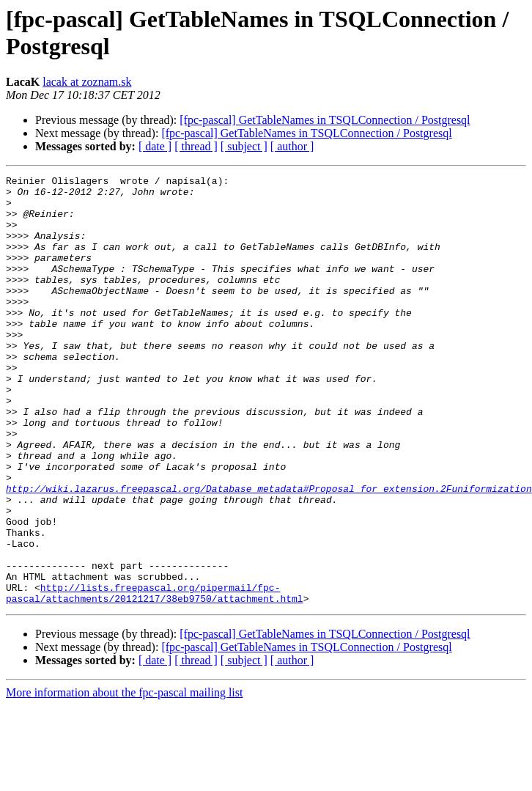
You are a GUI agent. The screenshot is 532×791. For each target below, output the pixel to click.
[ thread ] (196, 146)
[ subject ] (244, 146)
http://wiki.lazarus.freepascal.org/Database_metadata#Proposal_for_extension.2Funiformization (269, 552)
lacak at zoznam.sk (87, 82)
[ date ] (155, 146)
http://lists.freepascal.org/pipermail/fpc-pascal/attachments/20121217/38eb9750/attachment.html (155, 677)
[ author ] (292, 146)
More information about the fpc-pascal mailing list (124, 778)
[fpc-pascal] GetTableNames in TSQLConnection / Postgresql (325, 120)
